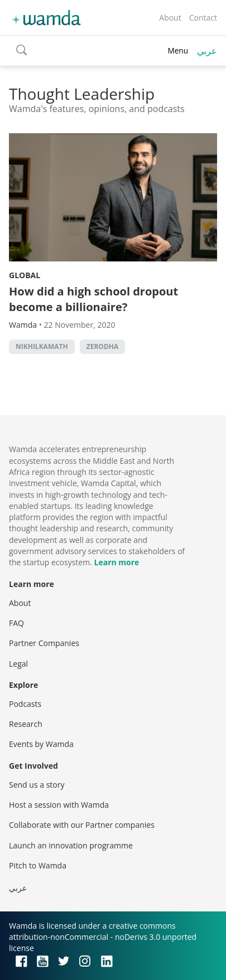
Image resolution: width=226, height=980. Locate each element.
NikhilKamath (42, 346)
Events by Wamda (41, 744)
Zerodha (103, 346)
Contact (203, 18)
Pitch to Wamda (38, 865)
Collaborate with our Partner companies (82, 825)
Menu (178, 50)
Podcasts (25, 704)
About (170, 18)
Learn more (117, 562)
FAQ (16, 623)
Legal (18, 664)
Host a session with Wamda (59, 805)
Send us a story (37, 785)
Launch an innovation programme (71, 845)
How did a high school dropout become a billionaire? (93, 299)
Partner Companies (44, 643)
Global (25, 275)
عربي (207, 51)
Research (26, 724)
